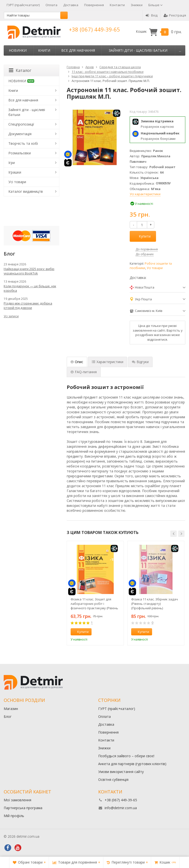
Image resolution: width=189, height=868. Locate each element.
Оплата (51, 5)
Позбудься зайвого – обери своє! (126, 756)
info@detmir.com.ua (121, 808)
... (180, 50)
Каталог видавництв (26, 191)
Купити (142, 236)
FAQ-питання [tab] (84, 372)
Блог (8, 716)
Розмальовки (20, 153)
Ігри (12, 163)
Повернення (94, 5)
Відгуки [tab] (140, 362)
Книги (44, 50)
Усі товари (155, 268)
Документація (20, 134)
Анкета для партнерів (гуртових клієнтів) (132, 764)
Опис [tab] (77, 362)
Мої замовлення (17, 800)
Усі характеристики (145, 194)
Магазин (11, 709)
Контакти (117, 5)
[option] (95, 593)
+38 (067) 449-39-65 (94, 29)
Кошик (159, 32)
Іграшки (15, 172)
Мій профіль (14, 816)
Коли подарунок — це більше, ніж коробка (30, 288)
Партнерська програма (23, 808)
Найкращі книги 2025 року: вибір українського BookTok (29, 271)
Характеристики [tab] (108, 362)
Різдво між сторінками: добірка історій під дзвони (28, 305)
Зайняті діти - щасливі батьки (138, 50)
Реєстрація (175, 15)
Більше (156, 5)
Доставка (71, 5)
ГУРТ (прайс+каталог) (23, 5)
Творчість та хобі (23, 143)
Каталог (20, 70)
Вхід (152, 15)
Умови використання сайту (121, 772)
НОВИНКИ (18, 50)
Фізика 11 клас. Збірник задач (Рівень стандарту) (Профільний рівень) (155, 604)
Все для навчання (78, 50)
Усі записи (11, 316)
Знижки (137, 5)
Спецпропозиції (21, 124)
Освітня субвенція (113, 780)
